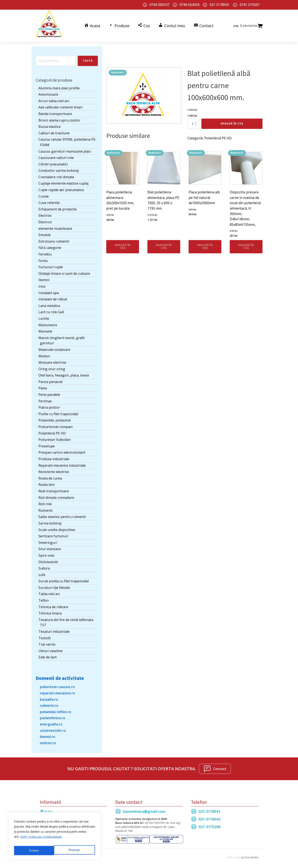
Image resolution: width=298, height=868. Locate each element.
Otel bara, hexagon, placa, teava (64, 371)
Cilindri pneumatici (53, 160)
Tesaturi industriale (54, 628)
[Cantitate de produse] (193, 120)
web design (234, 853)
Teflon (44, 596)
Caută (88, 57)
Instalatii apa (49, 289)
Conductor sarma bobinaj (58, 167)
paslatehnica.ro (53, 714)
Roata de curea (50, 474)
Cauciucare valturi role (56, 154)
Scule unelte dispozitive (57, 526)
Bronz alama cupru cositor (59, 116)
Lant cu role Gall (51, 308)
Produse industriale (54, 455)
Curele (44, 192)
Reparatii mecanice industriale (62, 461)
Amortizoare (48, 91)
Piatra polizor (49, 404)
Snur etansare (50, 545)
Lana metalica (49, 302)
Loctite (44, 314)
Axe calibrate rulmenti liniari (60, 103)
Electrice (45, 212)
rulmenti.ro (49, 702)
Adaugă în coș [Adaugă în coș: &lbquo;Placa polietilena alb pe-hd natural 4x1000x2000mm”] (205, 242)
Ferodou (45, 250)
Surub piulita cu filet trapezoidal (64, 577)
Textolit (45, 634)
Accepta (76, 850)
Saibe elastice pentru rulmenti (62, 513)
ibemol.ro (48, 733)
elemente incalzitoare (55, 225)
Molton (44, 352)
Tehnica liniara (50, 609)
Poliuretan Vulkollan (54, 436)
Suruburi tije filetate (54, 584)
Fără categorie (50, 244)
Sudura (44, 564)
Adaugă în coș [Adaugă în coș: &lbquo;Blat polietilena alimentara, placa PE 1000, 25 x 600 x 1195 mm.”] (164, 242)
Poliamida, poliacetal (54, 416)
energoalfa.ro (51, 720)
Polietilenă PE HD (52, 429)
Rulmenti (45, 506)
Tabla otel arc (49, 590)
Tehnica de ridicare (53, 603)
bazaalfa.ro (49, 695)
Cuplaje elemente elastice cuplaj (63, 180)
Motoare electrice (52, 359)
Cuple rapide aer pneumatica (61, 186)
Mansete (45, 328)
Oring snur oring (52, 365)
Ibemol (44, 276)
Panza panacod (50, 378)
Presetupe (47, 442)
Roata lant (47, 481)
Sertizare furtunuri (53, 532)
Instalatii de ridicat (53, 295)
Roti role (45, 500)
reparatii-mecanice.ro (58, 689)
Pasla (43, 384)
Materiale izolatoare (54, 346)
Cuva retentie (49, 199)
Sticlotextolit (48, 558)
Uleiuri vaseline (51, 647)
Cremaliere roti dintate (56, 173)
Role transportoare (54, 487)
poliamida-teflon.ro (56, 708)
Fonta (43, 257)
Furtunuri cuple (51, 263)
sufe (42, 571)
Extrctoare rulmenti (54, 237)
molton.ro (48, 739)
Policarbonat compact (56, 423)
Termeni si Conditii (53, 813)
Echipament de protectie (58, 205)
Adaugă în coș (232, 120)
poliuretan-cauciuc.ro (57, 683)
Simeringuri (48, 539)
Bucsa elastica (49, 123)
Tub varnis (47, 641)
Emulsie (45, 231)
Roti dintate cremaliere (56, 494)
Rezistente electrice (54, 468)
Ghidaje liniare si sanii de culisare (64, 270)
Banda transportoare (55, 110)
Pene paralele (49, 391)
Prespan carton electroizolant (62, 449)
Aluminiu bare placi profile (59, 84)
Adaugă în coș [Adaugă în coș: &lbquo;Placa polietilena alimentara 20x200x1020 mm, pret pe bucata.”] (123, 242)
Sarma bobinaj (50, 519)
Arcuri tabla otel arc (54, 97)
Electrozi (45, 218)
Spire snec (47, 551)
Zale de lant (48, 653)
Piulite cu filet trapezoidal (58, 410)
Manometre (48, 321)
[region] (55, 838)
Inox (42, 282)
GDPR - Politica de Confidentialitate (44, 840)
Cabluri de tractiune (54, 129)
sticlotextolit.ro (53, 727)
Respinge (34, 850)
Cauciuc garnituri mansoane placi (65, 147)
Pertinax (45, 397)
